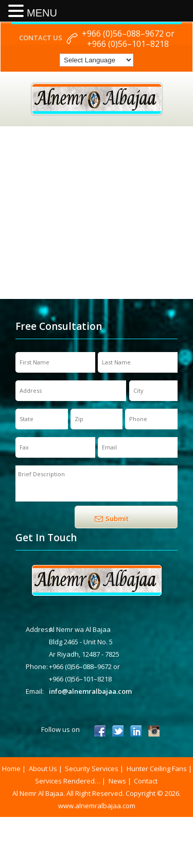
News (117, 781)
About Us (43, 769)
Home (11, 769)
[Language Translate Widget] (97, 60)
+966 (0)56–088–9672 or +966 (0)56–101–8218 (128, 39)
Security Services (92, 769)
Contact (146, 781)
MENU (42, 13)
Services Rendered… (68, 781)
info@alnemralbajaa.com (90, 691)
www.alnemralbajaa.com (97, 806)
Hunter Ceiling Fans (157, 769)
